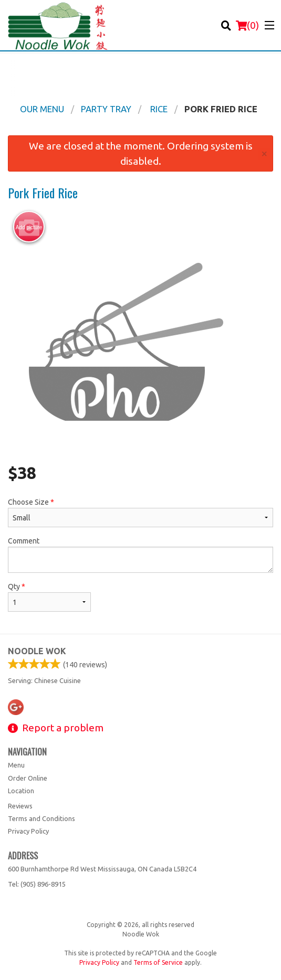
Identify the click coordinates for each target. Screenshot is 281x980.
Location (21, 791)
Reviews (20, 806)
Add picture (29, 227)
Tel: (37, 884)
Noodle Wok (37, 651)
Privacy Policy (28, 831)
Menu (16, 765)
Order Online (28, 778)
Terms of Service (158, 962)
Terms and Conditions (41, 818)
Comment (140, 555)
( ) (247, 25)
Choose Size (140, 513)
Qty (49, 597)
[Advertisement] (140, 75)
